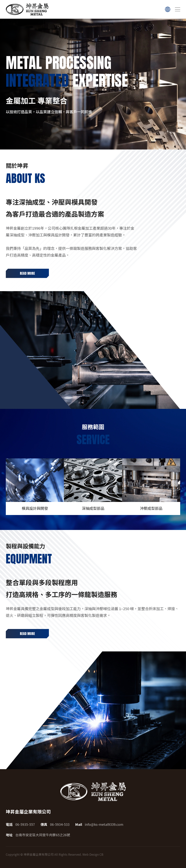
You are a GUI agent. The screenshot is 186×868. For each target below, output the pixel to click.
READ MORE (27, 273)
